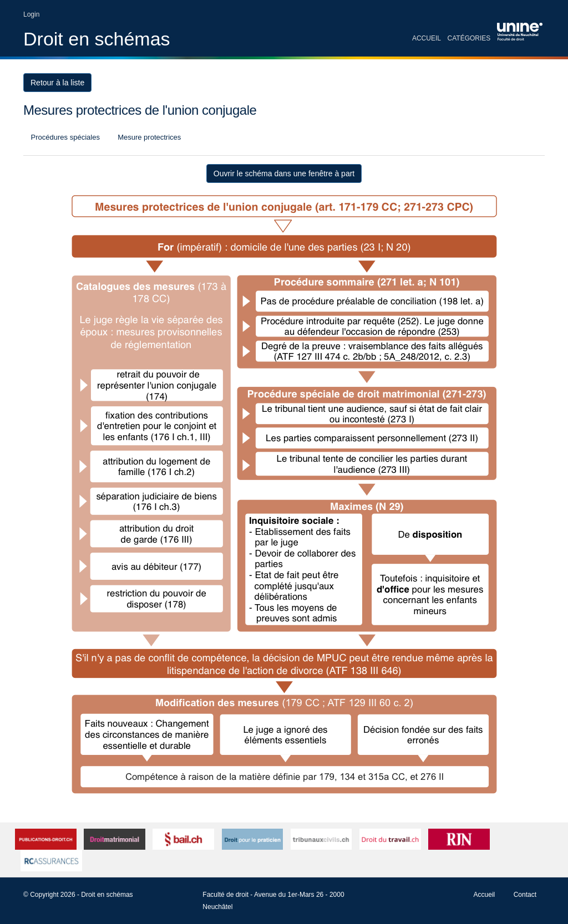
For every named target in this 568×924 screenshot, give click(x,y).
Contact (525, 895)
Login (31, 14)
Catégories (469, 38)
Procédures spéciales (64, 137)
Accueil (427, 38)
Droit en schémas (97, 39)
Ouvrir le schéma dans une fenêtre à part (284, 173)
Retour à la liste (57, 83)
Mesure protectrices (149, 137)
